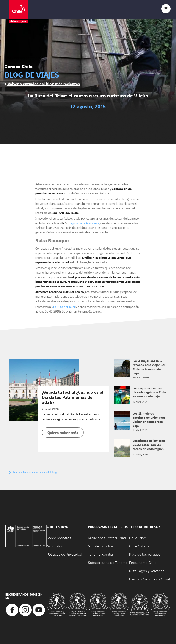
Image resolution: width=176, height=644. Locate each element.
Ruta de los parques (145, 554)
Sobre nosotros (59, 538)
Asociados (55, 546)
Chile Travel (138, 538)
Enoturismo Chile (143, 562)
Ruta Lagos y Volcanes (147, 571)
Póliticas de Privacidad (64, 554)
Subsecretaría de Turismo (108, 562)
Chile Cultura (139, 546)
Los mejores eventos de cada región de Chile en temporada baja (149, 392)
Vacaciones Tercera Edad (107, 538)
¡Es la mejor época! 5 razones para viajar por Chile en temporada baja (149, 367)
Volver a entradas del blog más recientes (42, 84)
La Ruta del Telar (64, 307)
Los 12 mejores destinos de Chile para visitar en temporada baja (149, 419)
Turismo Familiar (101, 554)
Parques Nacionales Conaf (150, 579)
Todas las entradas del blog (33, 472)
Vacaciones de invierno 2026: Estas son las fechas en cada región (149, 445)
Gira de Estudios (101, 546)
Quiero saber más (63, 432)
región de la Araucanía (84, 223)
